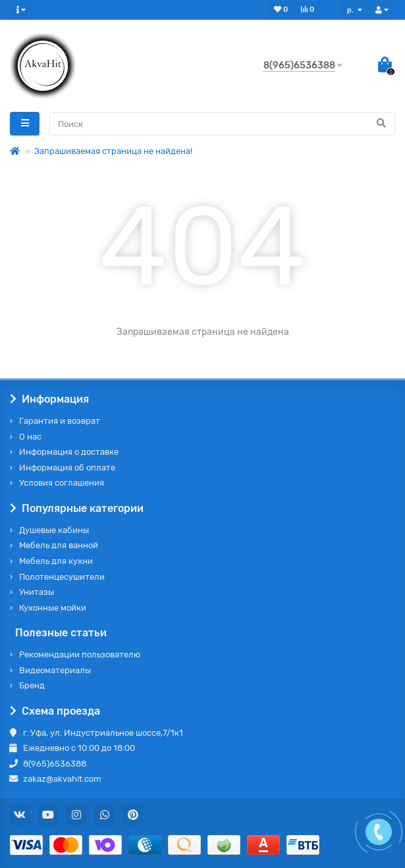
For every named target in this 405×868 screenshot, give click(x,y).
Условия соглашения (62, 483)
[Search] (222, 124)
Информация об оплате (67, 468)
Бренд (32, 685)
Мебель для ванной (59, 545)
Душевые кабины (54, 530)
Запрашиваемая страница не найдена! (113, 151)
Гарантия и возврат (60, 421)
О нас (30, 437)
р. (351, 10)
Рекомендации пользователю (80, 654)
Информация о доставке (69, 452)
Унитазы (37, 592)
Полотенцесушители (62, 577)
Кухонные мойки (53, 608)
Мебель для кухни (56, 561)
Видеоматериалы (55, 670)
